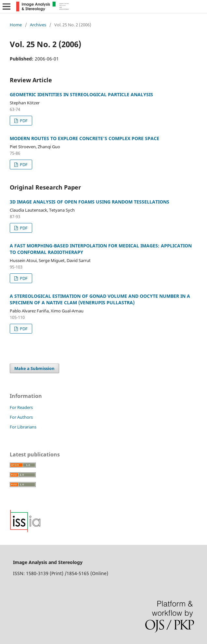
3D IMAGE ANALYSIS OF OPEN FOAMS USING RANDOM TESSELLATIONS (90, 202)
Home (16, 25)
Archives (38, 25)
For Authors (21, 417)
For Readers (21, 407)
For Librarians (23, 427)
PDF (23, 121)
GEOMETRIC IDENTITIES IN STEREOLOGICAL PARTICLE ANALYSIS (81, 94)
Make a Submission (34, 368)
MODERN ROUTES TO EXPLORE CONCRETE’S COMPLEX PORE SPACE (84, 138)
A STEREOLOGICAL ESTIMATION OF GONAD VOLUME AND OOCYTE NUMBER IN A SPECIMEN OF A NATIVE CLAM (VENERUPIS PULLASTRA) (100, 299)
